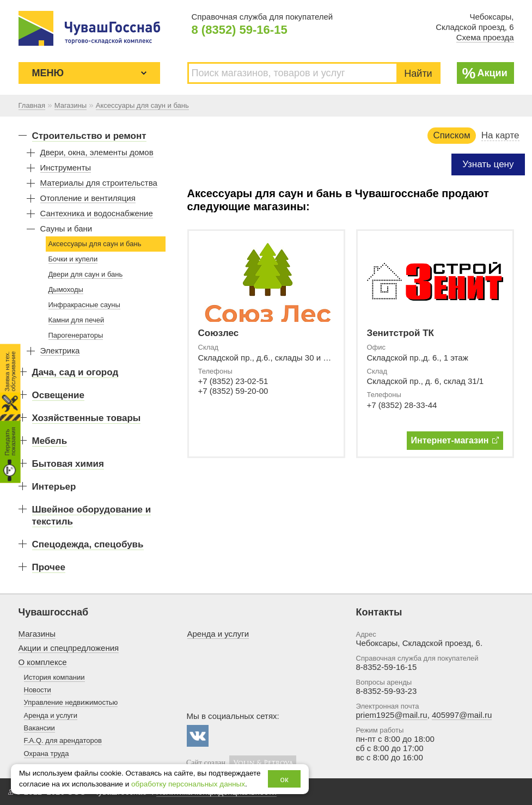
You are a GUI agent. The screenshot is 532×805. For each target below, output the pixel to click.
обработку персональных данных (188, 784)
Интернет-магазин (455, 440)
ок (285, 779)
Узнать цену (488, 164)
